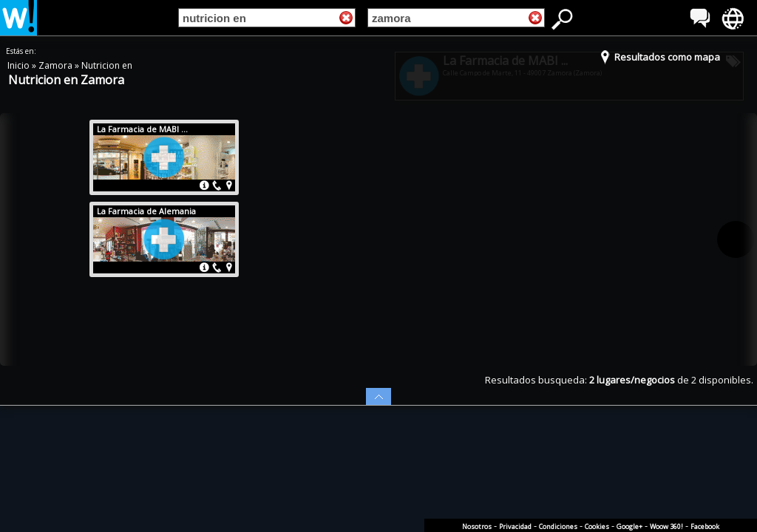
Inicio (20, 65)
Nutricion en (107, 65)
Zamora (57, 65)
